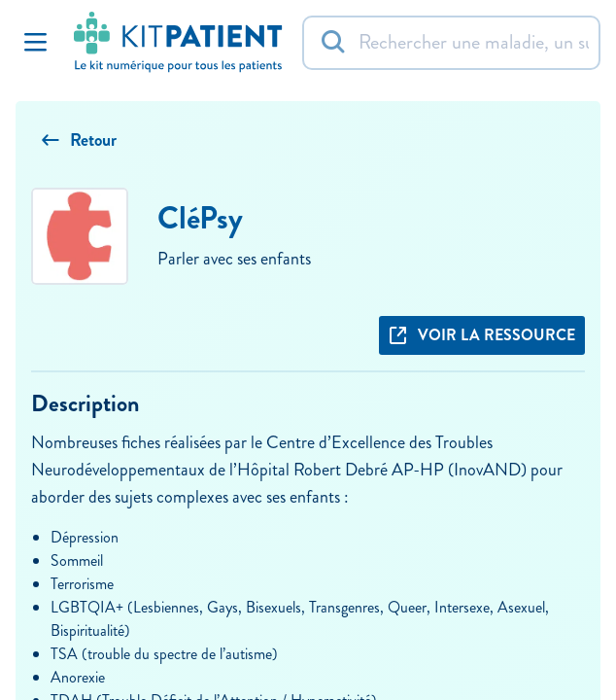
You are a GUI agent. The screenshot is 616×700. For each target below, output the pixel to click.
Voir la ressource (482, 335)
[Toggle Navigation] (35, 43)
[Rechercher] (451, 43)
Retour (79, 140)
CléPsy (200, 218)
